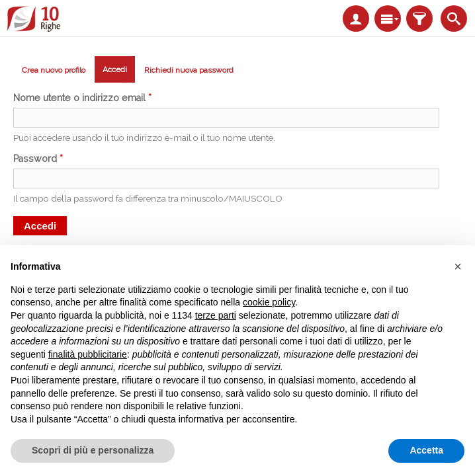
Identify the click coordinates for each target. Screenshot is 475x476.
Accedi (119, 72)
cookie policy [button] (269, 302)
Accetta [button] (426, 450)
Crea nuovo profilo (54, 70)
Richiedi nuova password (189, 70)
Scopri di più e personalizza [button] (93, 450)
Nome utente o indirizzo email (82, 98)
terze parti (216, 315)
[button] (458, 266)
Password (38, 159)
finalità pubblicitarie (88, 354)
